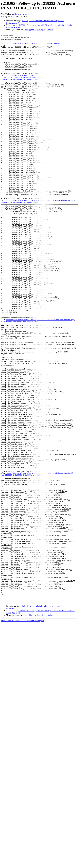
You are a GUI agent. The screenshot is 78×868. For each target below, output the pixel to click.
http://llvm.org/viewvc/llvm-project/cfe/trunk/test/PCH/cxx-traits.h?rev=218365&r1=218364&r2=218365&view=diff (37, 562)
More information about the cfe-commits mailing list (22, 734)
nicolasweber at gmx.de (21, 14)
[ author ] (51, 30)
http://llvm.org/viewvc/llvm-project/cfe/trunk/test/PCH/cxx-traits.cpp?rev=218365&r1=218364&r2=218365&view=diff (38, 378)
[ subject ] (42, 30)
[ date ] (27, 30)
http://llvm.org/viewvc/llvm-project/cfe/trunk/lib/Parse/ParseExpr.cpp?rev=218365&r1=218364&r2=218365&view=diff (38, 235)
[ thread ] (34, 30)
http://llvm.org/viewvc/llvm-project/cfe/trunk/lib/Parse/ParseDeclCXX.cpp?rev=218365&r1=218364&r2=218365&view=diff (23, 86)
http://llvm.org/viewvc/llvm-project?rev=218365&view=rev (33, 45)
